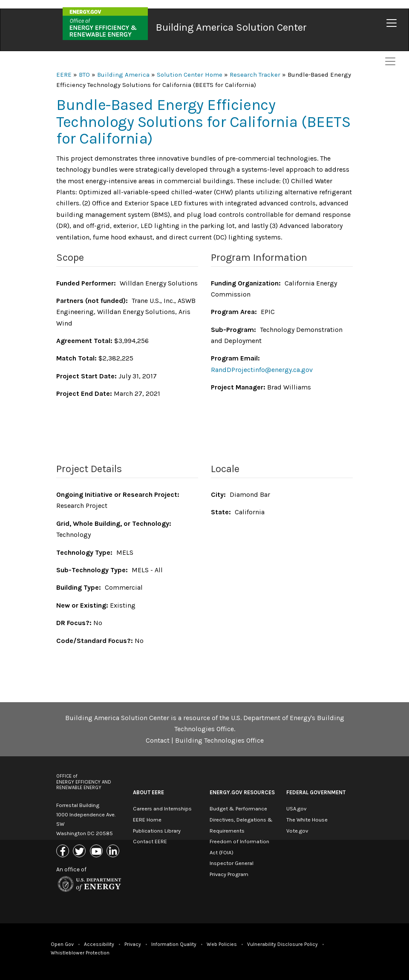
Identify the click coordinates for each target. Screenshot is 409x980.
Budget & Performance (238, 808)
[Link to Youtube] (97, 852)
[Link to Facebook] (64, 852)
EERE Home (147, 820)
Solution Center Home (190, 75)
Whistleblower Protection (80, 953)
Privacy (133, 944)
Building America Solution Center (231, 27)
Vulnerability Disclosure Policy (282, 944)
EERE (64, 75)
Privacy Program (229, 874)
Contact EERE (150, 841)
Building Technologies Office (219, 740)
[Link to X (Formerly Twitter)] (80, 852)
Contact (158, 740)
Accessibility (99, 944)
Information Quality (174, 944)
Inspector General (232, 863)
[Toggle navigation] (392, 23)
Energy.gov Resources (242, 792)
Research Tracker (255, 75)
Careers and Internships (162, 808)
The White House (307, 820)
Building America (123, 75)
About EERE (148, 792)
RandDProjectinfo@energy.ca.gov (262, 370)
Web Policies (222, 944)
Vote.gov (297, 831)
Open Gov (62, 944)
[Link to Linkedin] (114, 852)
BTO (84, 75)
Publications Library (157, 831)
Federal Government (316, 792)
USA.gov (296, 808)
